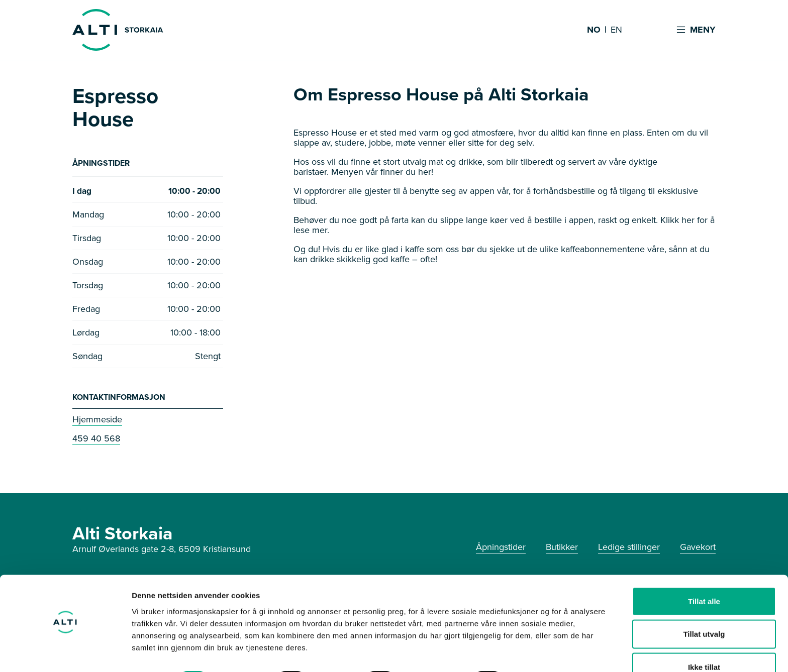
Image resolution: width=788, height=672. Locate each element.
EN (616, 30)
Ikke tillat (704, 639)
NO (594, 30)
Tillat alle (704, 573)
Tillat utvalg (704, 606)
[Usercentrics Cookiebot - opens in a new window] (65, 652)
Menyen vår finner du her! (382, 172)
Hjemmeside (97, 420)
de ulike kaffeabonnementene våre (596, 249)
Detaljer (535, 652)
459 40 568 (96, 439)
